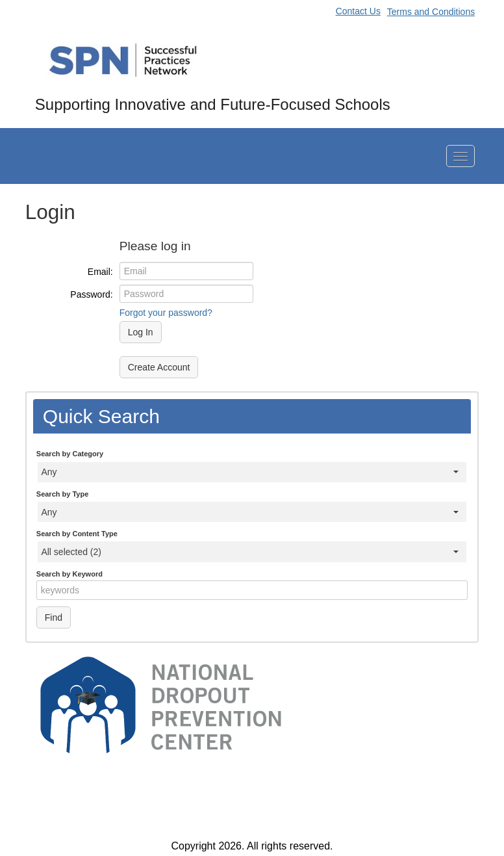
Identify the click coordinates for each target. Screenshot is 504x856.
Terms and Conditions (431, 12)
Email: (100, 272)
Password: (91, 294)
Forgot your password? (166, 313)
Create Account (159, 368)
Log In (141, 333)
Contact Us (358, 11)
